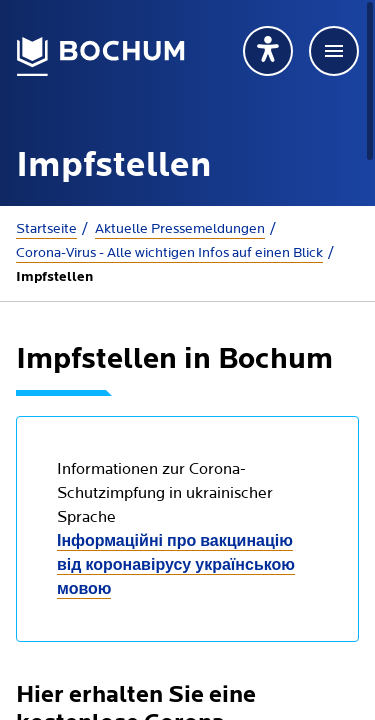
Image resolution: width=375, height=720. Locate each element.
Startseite (46, 229)
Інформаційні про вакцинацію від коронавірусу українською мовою (176, 566)
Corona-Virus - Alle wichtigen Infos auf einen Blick (169, 253)
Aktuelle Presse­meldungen (180, 229)
